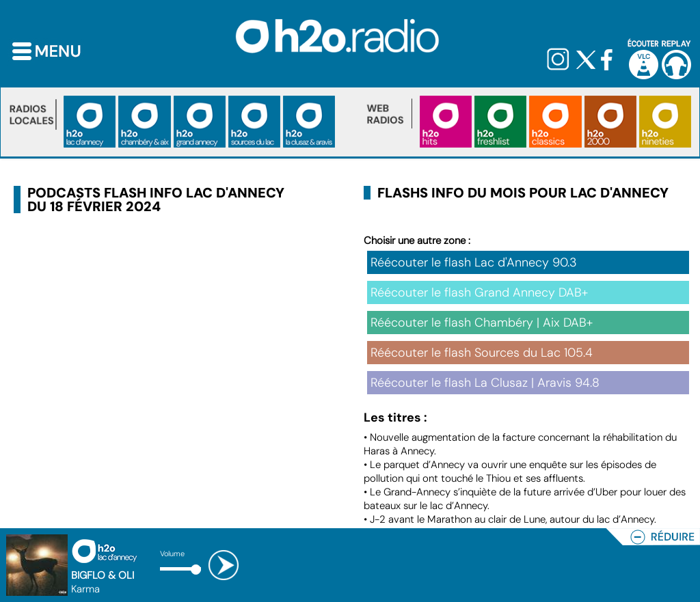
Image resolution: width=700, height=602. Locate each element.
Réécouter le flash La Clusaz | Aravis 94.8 (485, 383)
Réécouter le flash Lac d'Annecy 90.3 (474, 262)
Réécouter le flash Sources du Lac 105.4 (482, 353)
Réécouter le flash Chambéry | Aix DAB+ (482, 323)
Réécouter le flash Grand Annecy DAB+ (479, 292)
